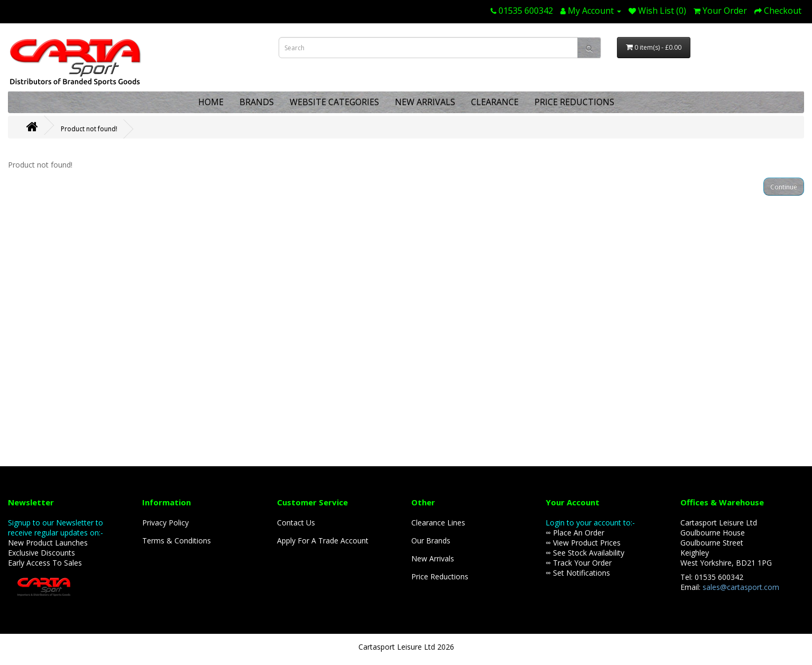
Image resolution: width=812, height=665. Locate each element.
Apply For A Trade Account (323, 541)
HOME (211, 102)
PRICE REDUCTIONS (574, 102)
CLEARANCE (495, 102)
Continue (784, 187)
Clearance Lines (438, 523)
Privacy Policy (165, 523)
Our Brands (431, 541)
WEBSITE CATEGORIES (334, 102)
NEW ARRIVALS (425, 102)
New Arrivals (433, 558)
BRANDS (257, 102)
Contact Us (296, 523)
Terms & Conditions (177, 541)
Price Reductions (440, 576)
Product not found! (89, 129)
